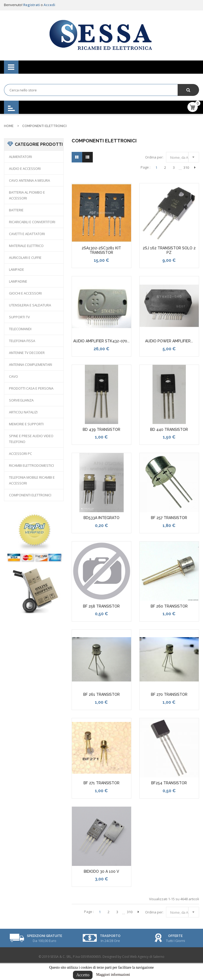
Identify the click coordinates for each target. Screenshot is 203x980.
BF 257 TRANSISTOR (169, 518)
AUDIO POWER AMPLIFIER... (169, 341)
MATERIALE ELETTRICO (26, 246)
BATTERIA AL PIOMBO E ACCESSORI (27, 195)
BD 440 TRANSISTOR (169, 430)
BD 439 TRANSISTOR (101, 430)
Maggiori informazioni (113, 975)
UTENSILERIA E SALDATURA (30, 305)
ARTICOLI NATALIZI (23, 412)
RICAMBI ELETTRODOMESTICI (31, 465)
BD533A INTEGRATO (101, 518)
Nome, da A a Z (184, 157)
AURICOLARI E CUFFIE (25, 258)
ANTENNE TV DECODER (27, 353)
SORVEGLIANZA (21, 400)
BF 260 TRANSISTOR (169, 606)
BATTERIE (16, 210)
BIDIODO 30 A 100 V (101, 871)
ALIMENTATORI (20, 157)
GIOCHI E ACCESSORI (25, 293)
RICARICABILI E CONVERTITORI (32, 222)
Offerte (175, 936)
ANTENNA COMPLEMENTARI (31, 365)
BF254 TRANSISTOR (169, 783)
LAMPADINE (18, 281)
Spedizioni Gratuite (45, 936)
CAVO (13, 376)
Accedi (49, 5)
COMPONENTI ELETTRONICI (30, 495)
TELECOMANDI (20, 329)
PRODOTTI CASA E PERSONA (31, 388)
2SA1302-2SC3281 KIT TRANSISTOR (101, 250)
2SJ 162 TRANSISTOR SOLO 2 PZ (169, 250)
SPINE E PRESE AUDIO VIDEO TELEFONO (31, 439)
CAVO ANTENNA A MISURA (29, 180)
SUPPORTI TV (19, 317)
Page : (146, 167)
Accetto (83, 975)
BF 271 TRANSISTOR (101, 783)
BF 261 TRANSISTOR (101, 694)
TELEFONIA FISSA (22, 341)
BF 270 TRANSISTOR (169, 694)
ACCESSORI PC (20, 454)
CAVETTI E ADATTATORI (27, 234)
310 (186, 167)
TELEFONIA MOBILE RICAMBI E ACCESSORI (32, 480)
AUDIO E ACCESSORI (25, 169)
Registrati (32, 5)
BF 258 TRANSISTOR (101, 606)
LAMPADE (17, 269)
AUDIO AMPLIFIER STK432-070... (101, 341)
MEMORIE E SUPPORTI (26, 424)
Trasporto (110, 936)
